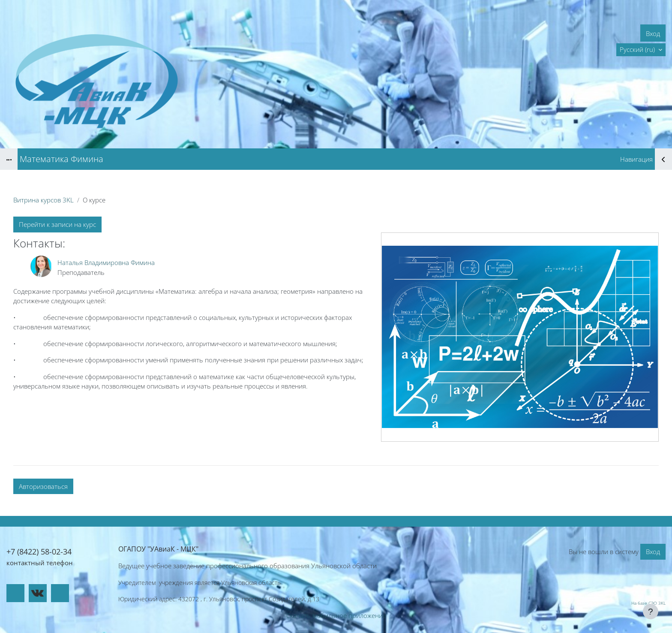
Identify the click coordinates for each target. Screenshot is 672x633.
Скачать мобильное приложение (336, 615)
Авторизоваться (43, 486)
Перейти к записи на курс (57, 224)
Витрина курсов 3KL (43, 200)
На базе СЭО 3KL (648, 603)
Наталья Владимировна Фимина (106, 262)
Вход (653, 33)
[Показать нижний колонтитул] (651, 612)
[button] (641, 50)
